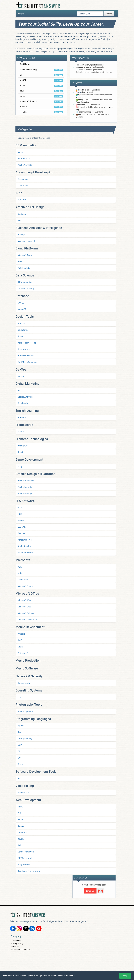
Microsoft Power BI (26, 241)
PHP (20, 813)
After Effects (24, 159)
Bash (20, 508)
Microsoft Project (25, 586)
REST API (22, 200)
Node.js (21, 432)
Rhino (20, 336)
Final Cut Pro (23, 793)
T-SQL (20, 514)
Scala (20, 764)
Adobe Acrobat (24, 546)
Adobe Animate (25, 165)
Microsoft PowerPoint (27, 620)
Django (21, 826)
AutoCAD (22, 324)
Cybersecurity (24, 683)
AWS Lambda (24, 268)
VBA (20, 567)
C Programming (25, 739)
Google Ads (23, 403)
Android (21, 634)
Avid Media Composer (28, 362)
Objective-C (23, 653)
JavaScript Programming (29, 871)
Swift (20, 640)
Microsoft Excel (25, 607)
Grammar (22, 417)
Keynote (21, 533)
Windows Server (25, 540)
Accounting (23, 179)
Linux (20, 697)
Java (20, 732)
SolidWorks (23, 330)
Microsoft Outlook (26, 613)
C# (19, 751)
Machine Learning (26, 289)
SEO (20, 390)
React (20, 452)
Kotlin (20, 647)
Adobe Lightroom (25, 712)
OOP (20, 745)
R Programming (25, 282)
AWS (20, 262)
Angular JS (23, 446)
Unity (20, 466)
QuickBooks (23, 186)
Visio (20, 573)
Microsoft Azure (25, 255)
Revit (20, 220)
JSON (20, 820)
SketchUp (22, 214)
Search (109, 14)
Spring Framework (26, 852)
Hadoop (21, 235)
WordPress (23, 832)
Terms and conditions (20, 950)
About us (15, 947)
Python (21, 726)
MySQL (21, 303)
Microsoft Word (25, 600)
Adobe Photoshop (26, 481)
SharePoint (23, 580)
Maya (20, 152)
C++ (19, 758)
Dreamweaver (24, 349)
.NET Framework (25, 858)
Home (21, 14)
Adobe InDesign (25, 494)
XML (20, 845)
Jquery (21, 839)
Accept (125, 976)
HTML (20, 807)
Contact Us (16, 941)
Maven (21, 376)
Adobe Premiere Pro (27, 343)
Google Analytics (25, 397)
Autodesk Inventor (26, 356)
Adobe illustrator (25, 487)
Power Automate (25, 553)
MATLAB (22, 527)
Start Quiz (59, 70)
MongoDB (22, 309)
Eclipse (21, 521)
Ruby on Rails (24, 865)
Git (19, 778)
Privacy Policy (17, 944)
